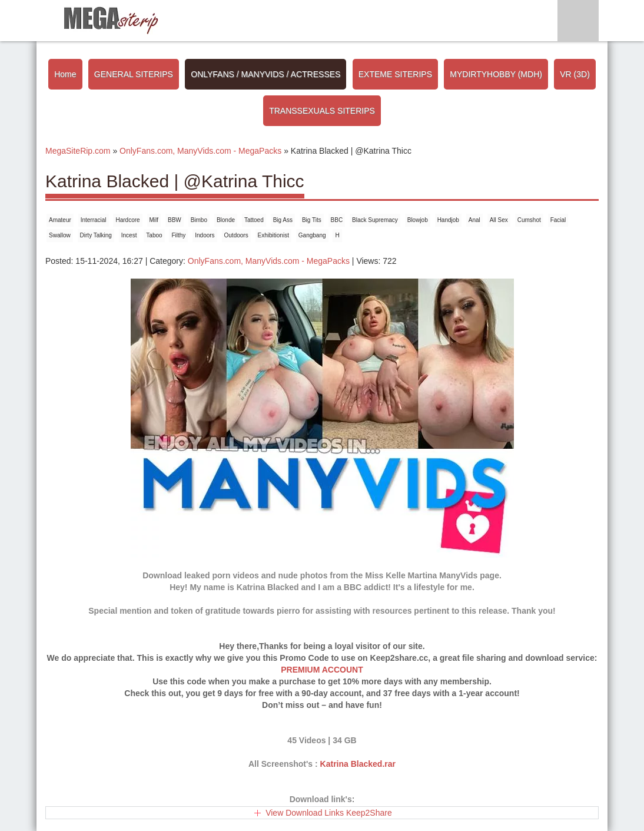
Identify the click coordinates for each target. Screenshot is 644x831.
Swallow (60, 235)
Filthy (178, 235)
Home (65, 74)
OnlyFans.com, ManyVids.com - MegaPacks (269, 261)
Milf (154, 220)
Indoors (205, 235)
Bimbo (199, 220)
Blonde (226, 220)
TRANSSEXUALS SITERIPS (322, 111)
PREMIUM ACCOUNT (322, 670)
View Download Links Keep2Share (329, 813)
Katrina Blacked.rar (358, 764)
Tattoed (254, 220)
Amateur (60, 220)
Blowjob (418, 220)
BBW (175, 220)
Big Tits (312, 220)
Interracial (94, 220)
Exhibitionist (273, 235)
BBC (337, 220)
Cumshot (529, 220)
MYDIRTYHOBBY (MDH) (496, 74)
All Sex (499, 220)
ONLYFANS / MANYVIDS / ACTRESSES (265, 74)
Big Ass (283, 220)
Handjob (448, 220)
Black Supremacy (375, 220)
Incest (129, 235)
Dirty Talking (96, 235)
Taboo (154, 235)
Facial (558, 220)
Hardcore (127, 220)
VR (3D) (575, 74)
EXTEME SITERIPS (395, 74)
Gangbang (312, 235)
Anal (474, 220)
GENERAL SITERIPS (134, 74)
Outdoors (236, 235)
